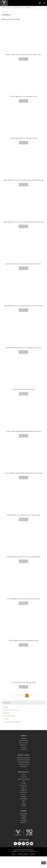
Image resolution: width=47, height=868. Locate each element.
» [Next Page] (34, 696)
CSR (23, 781)
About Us (24, 738)
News (24, 794)
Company (23, 736)
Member (24, 811)
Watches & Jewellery (24, 762)
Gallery (24, 788)
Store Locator (23, 743)
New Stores (23, 792)
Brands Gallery (23, 755)
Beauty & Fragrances (24, 760)
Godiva (6, 719)
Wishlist (24, 818)
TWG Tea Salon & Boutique (12, 722)
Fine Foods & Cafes (18, 7)
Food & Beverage (24, 764)
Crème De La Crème (24, 779)
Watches (24, 805)
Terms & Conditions (23, 854)
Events (23, 783)
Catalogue (24, 816)
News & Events (24, 740)
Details (23, 59)
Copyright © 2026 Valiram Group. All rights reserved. (25, 851)
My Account (23, 814)
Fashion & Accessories (24, 758)
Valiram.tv (23, 822)
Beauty (23, 775)
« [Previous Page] (13, 696)
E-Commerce (23, 820)
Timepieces (6, 713)
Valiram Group (6, 7)
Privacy (13, 854)
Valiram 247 (23, 745)
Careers (23, 747)
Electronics (24, 766)
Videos (24, 803)
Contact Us (23, 749)
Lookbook (24, 790)
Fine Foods (23, 786)
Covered (24, 777)
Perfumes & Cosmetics (10, 710)
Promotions (24, 799)
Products (23, 796)
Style (24, 801)
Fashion (6, 707)
